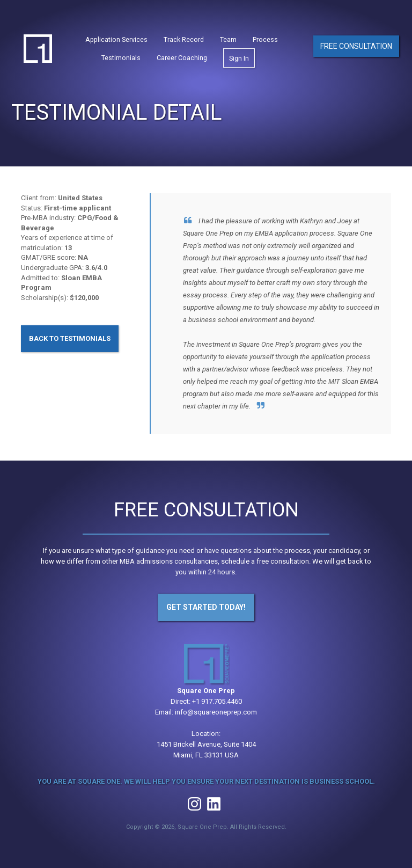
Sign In (239, 60)
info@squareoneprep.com (216, 712)
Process (265, 41)
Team (228, 41)
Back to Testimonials (70, 338)
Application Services (116, 41)
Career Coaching (182, 59)
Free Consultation (356, 47)
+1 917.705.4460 (217, 701)
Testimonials (121, 59)
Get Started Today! (206, 607)
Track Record (184, 41)
